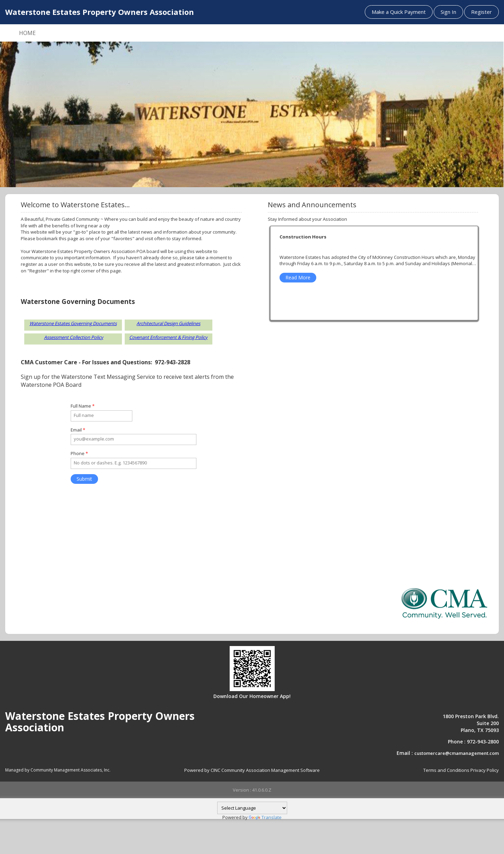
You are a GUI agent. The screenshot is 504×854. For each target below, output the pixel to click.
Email (78, 430)
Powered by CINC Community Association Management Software (252, 770)
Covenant (139, 337)
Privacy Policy (485, 770)
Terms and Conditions (446, 770)
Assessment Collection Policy (74, 337)
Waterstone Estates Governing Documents (73, 323)
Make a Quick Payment (399, 12)
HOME (27, 33)
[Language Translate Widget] (252, 808)
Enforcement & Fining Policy (178, 337)
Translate (265, 817)
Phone (79, 453)
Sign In (448, 12)
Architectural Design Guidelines (168, 323)
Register (481, 12)
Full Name (83, 406)
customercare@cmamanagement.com (457, 753)
